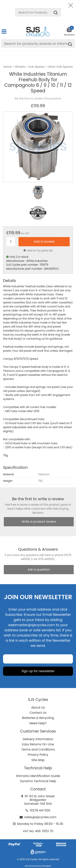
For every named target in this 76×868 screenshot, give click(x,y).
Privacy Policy (38, 755)
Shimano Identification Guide (38, 776)
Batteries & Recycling (38, 718)
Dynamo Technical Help (38, 781)
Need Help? (38, 723)
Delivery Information (38, 739)
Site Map (38, 760)
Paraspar (46, 866)
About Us (38, 707)
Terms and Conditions (38, 749)
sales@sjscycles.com (40, 817)
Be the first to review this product (38, 99)
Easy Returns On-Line (38, 744)
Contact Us (38, 713)
